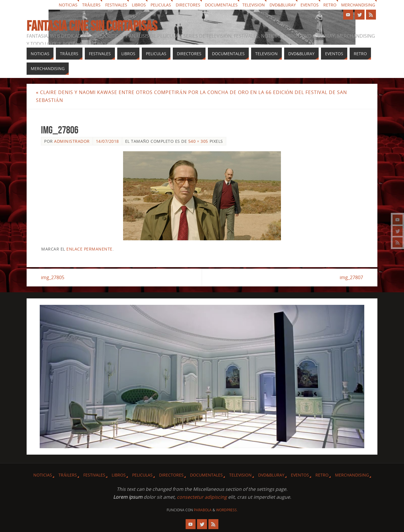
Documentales (221, 5)
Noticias (68, 5)
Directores (188, 5)
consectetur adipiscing (202, 497)
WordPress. (227, 510)
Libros (139, 5)
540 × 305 (198, 141)
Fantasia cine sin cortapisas (92, 26)
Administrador (72, 141)
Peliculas (161, 5)
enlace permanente (89, 249)
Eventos (310, 5)
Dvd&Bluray (283, 5)
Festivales (116, 5)
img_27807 (351, 277)
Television (254, 5)
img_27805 (53, 277)
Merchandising (358, 5)
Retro (330, 5)
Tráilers (91, 5)
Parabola (203, 510)
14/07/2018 (107, 141)
